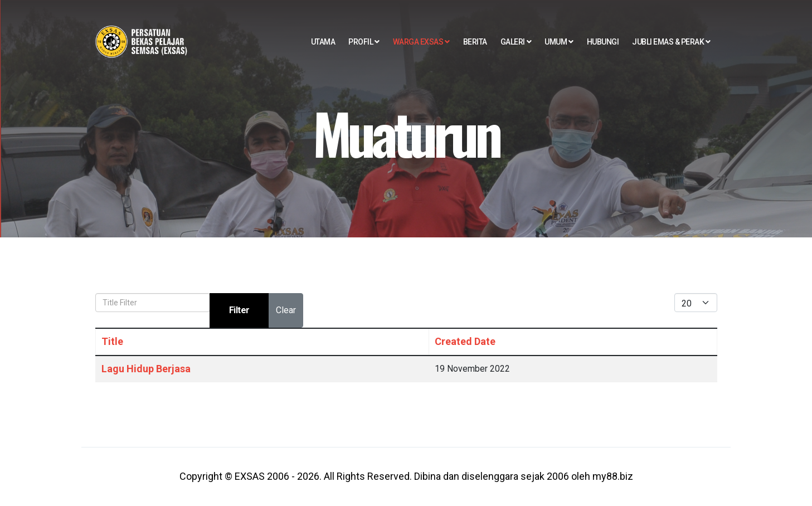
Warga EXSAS (418, 42)
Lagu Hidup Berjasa (146, 369)
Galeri (513, 42)
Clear (286, 310)
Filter (239, 310)
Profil (361, 42)
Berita (475, 42)
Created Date (465, 341)
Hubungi (603, 42)
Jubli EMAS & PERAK (668, 42)
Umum (556, 42)
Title (112, 341)
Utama (323, 42)
